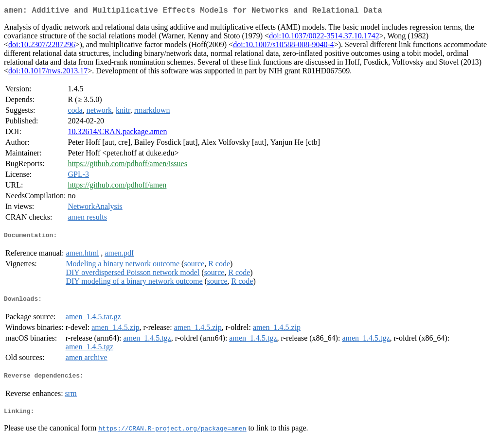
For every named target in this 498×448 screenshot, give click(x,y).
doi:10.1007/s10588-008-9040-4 (284, 46)
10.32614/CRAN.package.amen (117, 133)
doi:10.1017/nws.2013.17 (48, 73)
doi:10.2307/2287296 (42, 46)
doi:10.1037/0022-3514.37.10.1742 (324, 38)
